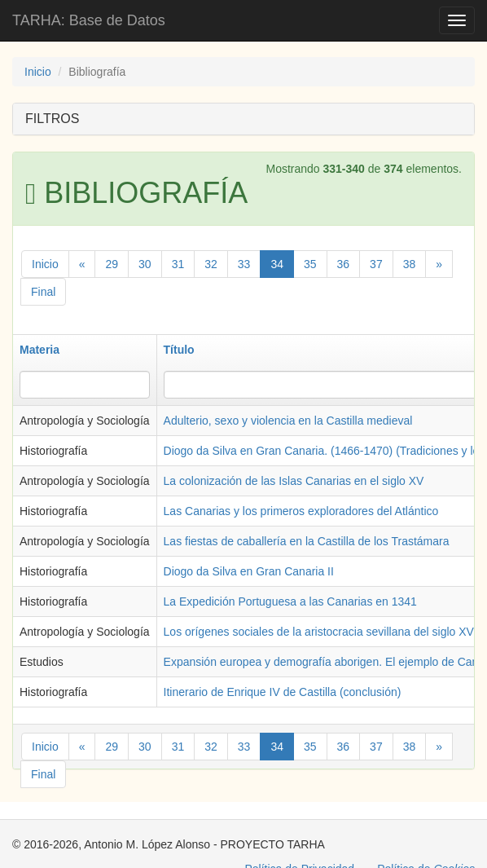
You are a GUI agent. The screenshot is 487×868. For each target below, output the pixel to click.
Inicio (38, 72)
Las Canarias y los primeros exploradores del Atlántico (301, 511)
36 (344, 264)
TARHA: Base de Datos (89, 20)
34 (277, 264)
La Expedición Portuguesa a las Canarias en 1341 (290, 601)
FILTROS (52, 119)
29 (112, 264)
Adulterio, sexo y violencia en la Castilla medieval (288, 421)
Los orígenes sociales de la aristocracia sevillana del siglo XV (319, 632)
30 (145, 264)
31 (178, 264)
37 (376, 264)
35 (310, 264)
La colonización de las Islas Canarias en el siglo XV (294, 481)
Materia (39, 350)
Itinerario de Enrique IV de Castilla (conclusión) (283, 692)
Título (179, 350)
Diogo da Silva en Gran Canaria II (249, 571)
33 (244, 264)
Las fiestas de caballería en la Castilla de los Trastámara (307, 541)
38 (410, 264)
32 (211, 264)
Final (43, 292)
